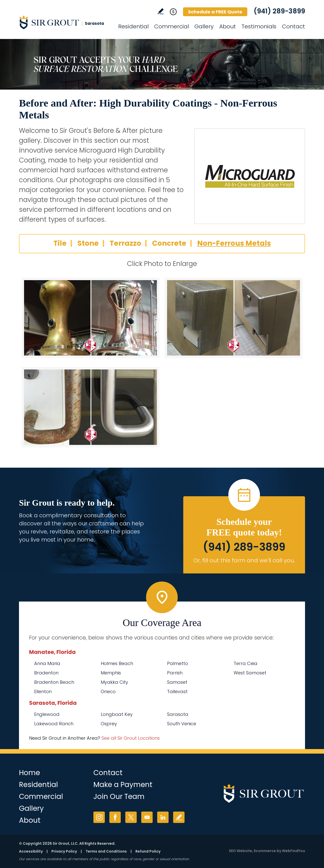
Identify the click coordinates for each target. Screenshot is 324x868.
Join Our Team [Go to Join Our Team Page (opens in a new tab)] (119, 797)
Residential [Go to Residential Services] (133, 26)
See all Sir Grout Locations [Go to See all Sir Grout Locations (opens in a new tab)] (131, 738)
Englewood (47, 714)
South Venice (182, 724)
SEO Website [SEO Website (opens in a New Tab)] (240, 851)
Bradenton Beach (54, 682)
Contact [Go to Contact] (293, 26)
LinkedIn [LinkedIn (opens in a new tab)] (163, 817)
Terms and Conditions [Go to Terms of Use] (106, 851)
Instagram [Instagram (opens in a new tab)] (99, 817)
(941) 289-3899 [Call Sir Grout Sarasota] (279, 11)
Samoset (177, 682)
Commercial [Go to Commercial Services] (171, 26)
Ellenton (43, 691)
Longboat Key (117, 714)
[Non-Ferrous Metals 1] (90, 318)
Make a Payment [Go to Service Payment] (123, 785)
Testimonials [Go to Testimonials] (259, 26)
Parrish (175, 673)
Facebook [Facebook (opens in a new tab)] (115, 817)
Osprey (109, 724)
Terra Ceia (246, 663)
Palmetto (178, 663)
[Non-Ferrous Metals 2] (234, 318)
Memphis (111, 673)
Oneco (108, 691)
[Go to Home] (65, 22)
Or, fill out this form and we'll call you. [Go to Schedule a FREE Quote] (244, 560)
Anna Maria (47, 663)
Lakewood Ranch (54, 724)
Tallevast (177, 691)
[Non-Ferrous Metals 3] (90, 407)
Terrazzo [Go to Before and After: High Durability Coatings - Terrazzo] (125, 243)
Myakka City (114, 682)
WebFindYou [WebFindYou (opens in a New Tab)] (293, 851)
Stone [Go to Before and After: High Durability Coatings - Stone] (88, 243)
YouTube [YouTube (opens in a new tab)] (147, 817)
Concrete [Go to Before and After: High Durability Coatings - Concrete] (169, 243)
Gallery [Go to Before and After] (204, 26)
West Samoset (250, 673)
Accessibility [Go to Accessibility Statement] (31, 851)
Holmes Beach (117, 663)
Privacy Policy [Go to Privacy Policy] (64, 851)
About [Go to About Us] (228, 26)
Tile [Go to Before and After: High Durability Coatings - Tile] (60, 243)
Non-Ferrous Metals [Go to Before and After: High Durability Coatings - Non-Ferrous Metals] (234, 243)
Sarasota (178, 714)
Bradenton (46, 673)
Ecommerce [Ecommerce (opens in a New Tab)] (265, 851)
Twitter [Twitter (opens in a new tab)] (131, 817)
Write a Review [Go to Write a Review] (161, 11)
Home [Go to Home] (29, 773)
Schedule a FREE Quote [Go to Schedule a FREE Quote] (215, 12)
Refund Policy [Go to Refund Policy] (148, 851)
